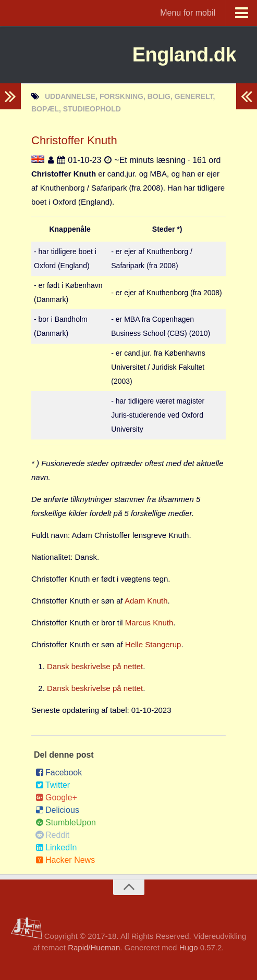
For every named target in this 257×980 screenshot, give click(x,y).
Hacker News (65, 860)
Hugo (189, 947)
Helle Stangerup (153, 644)
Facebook (59, 772)
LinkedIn (56, 847)
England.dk (179, 54)
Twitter (53, 785)
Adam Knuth (146, 601)
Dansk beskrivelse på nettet (95, 666)
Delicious (57, 810)
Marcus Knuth (149, 623)
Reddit (52, 835)
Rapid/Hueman (94, 947)
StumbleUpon (66, 822)
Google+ (56, 797)
